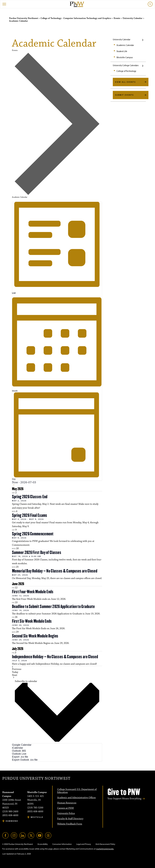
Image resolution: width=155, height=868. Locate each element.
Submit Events (124, 95)
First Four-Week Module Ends (33, 592)
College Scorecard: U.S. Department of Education (77, 791)
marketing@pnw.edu (105, 849)
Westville (37, 817)
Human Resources (67, 803)
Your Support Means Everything (124, 799)
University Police (66, 813)
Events (15, 50)
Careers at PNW (66, 808)
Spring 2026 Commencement (33, 534)
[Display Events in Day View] (57, 436)
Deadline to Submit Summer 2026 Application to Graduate (53, 606)
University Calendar (122, 40)
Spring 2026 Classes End (30, 497)
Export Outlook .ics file (25, 760)
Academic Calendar (125, 45)
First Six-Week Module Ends (32, 621)
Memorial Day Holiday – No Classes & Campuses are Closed (55, 571)
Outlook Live (19, 754)
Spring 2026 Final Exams (30, 515)
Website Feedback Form (70, 824)
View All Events (125, 82)
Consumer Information (62, 844)
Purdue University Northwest (36, 779)
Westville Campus (125, 57)
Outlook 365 (19, 751)
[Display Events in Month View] (57, 343)
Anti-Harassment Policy (105, 844)
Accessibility (43, 844)
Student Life (122, 51)
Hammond (12, 821)
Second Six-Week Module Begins (35, 636)
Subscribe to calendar (26, 681)
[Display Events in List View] (57, 248)
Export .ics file (20, 757)
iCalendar (18, 748)
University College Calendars (126, 65)
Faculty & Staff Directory (70, 819)
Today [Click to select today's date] (15, 672)
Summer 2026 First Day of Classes (37, 552)
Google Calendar (22, 745)
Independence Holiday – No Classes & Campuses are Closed (55, 657)
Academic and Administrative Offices (76, 798)
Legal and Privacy (84, 844)
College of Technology (126, 71)
